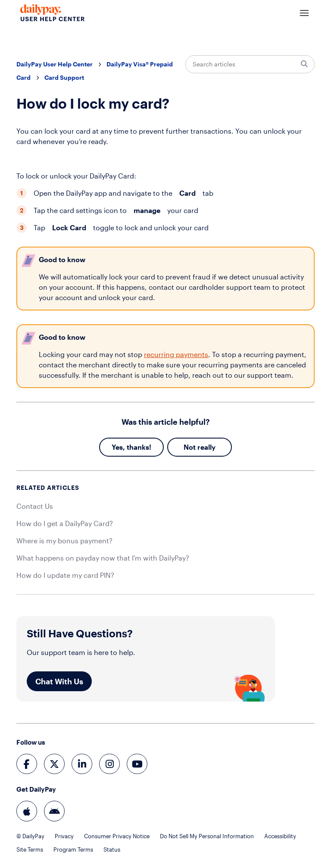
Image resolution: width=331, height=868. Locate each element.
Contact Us (35, 506)
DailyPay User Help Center (55, 64)
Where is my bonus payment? (64, 541)
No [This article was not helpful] (188, 447)
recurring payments (176, 354)
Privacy (64, 836)
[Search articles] (250, 64)
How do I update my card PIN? (65, 575)
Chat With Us (59, 681)
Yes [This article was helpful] (117, 447)
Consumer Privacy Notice (117, 836)
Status (112, 850)
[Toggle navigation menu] (304, 13)
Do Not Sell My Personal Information (207, 836)
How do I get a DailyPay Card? (65, 523)
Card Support (64, 77)
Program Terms (73, 850)
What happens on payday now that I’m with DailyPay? (103, 558)
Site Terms (30, 850)
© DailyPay (30, 836)
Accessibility (280, 836)
